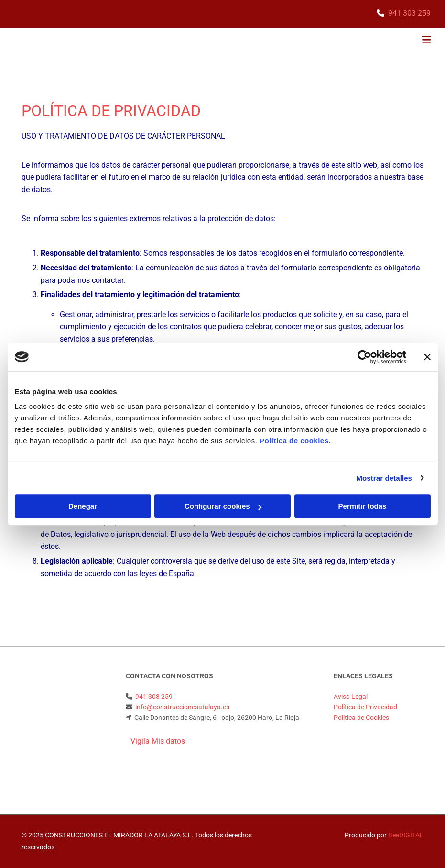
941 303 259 (409, 13)
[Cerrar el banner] (427, 357)
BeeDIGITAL (406, 835)
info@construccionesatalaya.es (182, 707)
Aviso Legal (351, 697)
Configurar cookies (223, 506)
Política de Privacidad (365, 707)
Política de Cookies (361, 718)
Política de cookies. (295, 441)
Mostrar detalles (384, 478)
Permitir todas (363, 506)
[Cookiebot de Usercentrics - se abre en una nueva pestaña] (364, 357)
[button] (295, 41)
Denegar (83, 506)
